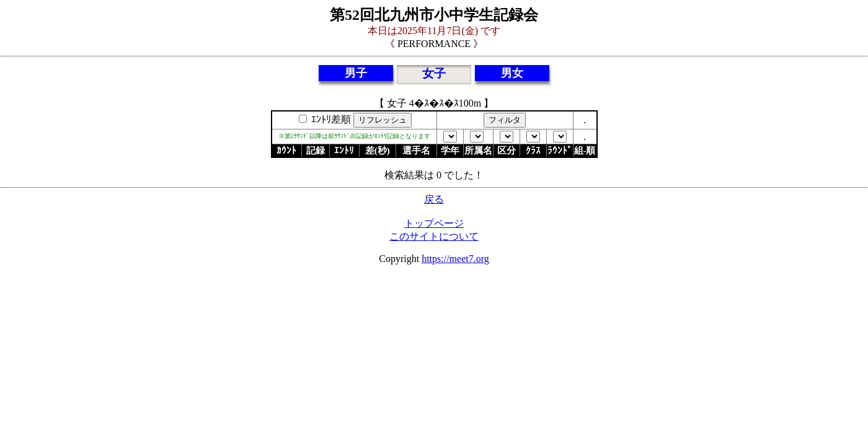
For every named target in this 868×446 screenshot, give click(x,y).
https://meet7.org (455, 259)
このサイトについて (434, 236)
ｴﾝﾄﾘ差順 (330, 119)
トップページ (434, 223)
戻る (434, 199)
